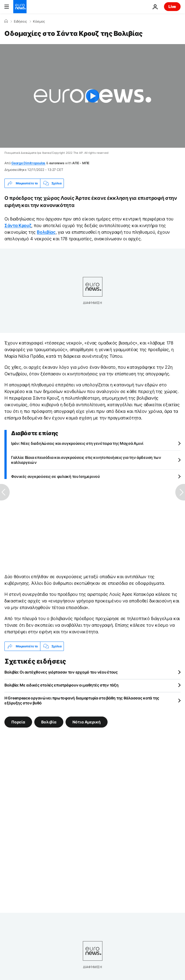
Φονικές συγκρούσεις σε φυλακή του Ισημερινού (55, 476)
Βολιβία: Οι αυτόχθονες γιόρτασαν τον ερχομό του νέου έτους (61, 672)
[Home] (6, 21)
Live (172, 6)
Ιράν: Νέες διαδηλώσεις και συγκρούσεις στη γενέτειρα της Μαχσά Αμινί (77, 443)
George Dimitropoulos (28, 163)
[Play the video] (92, 96)
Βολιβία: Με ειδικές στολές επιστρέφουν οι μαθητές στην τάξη (61, 685)
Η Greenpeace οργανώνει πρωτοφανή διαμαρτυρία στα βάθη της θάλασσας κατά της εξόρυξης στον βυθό (82, 700)
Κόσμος (39, 21)
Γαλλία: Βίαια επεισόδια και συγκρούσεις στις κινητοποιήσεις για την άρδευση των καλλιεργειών (86, 460)
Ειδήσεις (20, 21)
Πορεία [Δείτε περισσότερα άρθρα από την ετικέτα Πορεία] (18, 722)
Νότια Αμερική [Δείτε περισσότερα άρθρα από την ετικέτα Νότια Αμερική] (87, 722)
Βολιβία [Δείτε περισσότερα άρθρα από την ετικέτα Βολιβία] (49, 722)
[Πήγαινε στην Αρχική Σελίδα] (20, 7)
